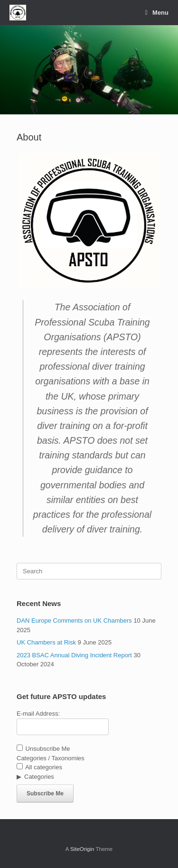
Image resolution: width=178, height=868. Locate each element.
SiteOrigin (82, 849)
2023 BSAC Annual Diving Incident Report (74, 655)
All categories (39, 767)
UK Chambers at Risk (46, 642)
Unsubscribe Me (43, 749)
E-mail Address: (38, 714)
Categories (39, 777)
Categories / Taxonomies (51, 758)
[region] (89, 70)
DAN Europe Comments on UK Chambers (74, 621)
